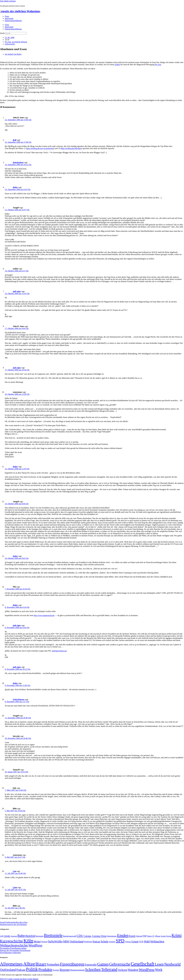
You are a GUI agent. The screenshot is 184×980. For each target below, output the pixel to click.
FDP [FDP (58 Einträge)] (145, 936)
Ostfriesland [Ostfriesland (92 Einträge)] (77, 941)
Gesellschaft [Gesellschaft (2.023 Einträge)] (143, 964)
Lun (15, 871)
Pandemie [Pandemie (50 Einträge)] (88, 942)
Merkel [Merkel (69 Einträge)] (37, 941)
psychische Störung (19, 42)
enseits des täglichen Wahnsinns (20, 11)
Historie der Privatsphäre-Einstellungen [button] (15, 950)
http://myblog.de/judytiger (71, 148)
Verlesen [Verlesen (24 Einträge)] (122, 970)
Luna (15, 887)
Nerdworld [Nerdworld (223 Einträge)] (172, 964)
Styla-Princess (19, 699)
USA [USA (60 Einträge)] (141, 942)
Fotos (7, 16)
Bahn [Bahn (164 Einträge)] (21, 936)
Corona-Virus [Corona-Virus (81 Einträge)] (99, 936)
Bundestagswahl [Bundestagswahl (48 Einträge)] (70, 936)
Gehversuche (10, 44)
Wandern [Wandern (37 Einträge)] (133, 970)
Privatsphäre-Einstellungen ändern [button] (13, 948)
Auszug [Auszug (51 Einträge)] (14, 936)
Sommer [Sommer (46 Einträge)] (112, 942)
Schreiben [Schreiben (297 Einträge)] (93, 969)
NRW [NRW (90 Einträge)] (66, 941)
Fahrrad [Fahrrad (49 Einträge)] (139, 936)
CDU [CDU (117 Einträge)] (80, 936)
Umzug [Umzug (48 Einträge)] (128, 942)
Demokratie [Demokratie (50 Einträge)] (112, 936)
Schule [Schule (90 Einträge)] (104, 941)
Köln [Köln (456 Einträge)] (28, 941)
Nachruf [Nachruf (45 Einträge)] (44, 942)
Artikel (117, 65)
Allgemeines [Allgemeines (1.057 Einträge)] (11, 964)
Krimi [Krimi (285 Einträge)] (177, 935)
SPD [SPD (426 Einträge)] (120, 941)
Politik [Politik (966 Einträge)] (32, 969)
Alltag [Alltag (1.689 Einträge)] (29, 964)
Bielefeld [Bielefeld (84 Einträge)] (30, 936)
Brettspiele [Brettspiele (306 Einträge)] (53, 935)
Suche (2, 33)
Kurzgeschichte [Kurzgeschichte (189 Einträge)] (12, 941)
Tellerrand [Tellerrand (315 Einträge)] (109, 969)
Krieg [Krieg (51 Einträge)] (169, 936)
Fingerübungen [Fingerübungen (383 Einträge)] (72, 964)
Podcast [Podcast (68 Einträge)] (96, 941)
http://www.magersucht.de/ (44, 615)
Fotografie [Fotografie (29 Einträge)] (91, 965)
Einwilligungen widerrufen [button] (10, 953)
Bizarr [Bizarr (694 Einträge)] (41, 964)
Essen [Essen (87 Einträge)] (132, 936)
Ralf (15, 140)
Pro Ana (8, 42)
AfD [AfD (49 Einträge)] (2, 936)
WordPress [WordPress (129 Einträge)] (35, 945)
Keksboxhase (18, 162)
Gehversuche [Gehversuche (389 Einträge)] (120, 964)
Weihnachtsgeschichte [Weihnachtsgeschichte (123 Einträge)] (14, 945)
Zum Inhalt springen (8, 1)
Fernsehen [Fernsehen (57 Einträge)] (53, 964)
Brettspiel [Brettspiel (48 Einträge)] (40, 936)
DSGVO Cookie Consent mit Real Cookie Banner (19, 979)
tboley (15, 187)
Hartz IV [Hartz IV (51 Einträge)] (151, 936)
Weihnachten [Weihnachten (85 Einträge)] (157, 941)
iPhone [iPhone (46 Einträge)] (158, 936)
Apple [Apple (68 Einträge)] (7, 936)
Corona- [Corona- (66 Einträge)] (88, 936)
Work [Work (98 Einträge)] (159, 970)
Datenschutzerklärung (13, 21)
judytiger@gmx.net (59, 651)
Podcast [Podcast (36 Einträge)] (21, 970)
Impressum (9, 18)
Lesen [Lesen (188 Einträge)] (159, 964)
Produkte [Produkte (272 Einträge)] (45, 969)
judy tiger (17, 291)
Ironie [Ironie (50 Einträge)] (163, 936)
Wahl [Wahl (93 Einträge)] (147, 941)
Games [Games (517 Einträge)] (103, 964)
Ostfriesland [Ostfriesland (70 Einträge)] (8, 970)
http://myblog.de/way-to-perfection (40, 148)
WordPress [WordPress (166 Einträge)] (147, 970)
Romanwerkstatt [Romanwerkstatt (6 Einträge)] (77, 970)
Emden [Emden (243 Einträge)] (123, 935)
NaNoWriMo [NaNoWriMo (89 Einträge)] (55, 941)
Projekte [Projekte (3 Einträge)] (56, 970)
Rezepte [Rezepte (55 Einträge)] (65, 970)
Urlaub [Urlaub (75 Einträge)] (135, 941)
